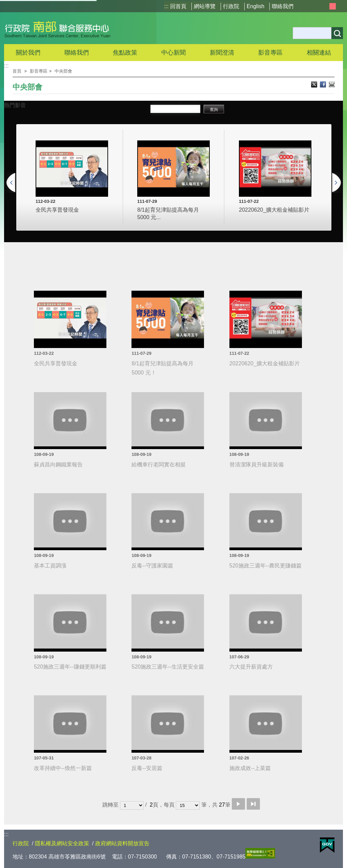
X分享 (315, 85)
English (256, 6)
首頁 (17, 71)
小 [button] (325, 6)
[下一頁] (337, 176)
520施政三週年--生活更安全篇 (168, 667)
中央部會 (63, 71)
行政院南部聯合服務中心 (57, 28)
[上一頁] (10, 176)
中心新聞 (173, 53)
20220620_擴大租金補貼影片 (274, 210)
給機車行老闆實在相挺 (159, 465)
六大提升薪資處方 (251, 667)
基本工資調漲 (50, 566)
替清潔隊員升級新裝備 (257, 465)
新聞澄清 (222, 53)
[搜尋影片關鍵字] (175, 110)
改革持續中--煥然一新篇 (63, 768)
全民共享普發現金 (57, 210)
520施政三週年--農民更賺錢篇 (266, 566)
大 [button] (340, 6)
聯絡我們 (283, 6)
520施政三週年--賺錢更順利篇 (70, 667)
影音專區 (39, 71)
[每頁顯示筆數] (188, 805)
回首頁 (178, 6)
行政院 (231, 6)
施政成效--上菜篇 (250, 768)
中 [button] (333, 6)
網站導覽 (205, 6)
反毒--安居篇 (147, 768)
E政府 (327, 845)
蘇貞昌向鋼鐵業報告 (58, 465)
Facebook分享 (324, 85)
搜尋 (337, 33)
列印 (332, 85)
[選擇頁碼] (132, 805)
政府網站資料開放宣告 (122, 843)
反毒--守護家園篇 (152, 566)
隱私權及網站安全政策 (62, 843)
